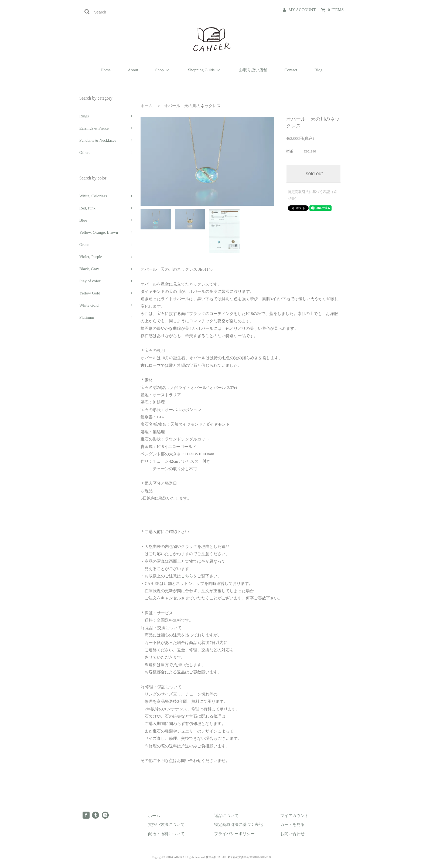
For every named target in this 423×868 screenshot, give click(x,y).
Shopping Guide (205, 70)
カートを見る (292, 824)
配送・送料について (166, 834)
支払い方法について (166, 824)
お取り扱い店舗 (253, 70)
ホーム (147, 106)
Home (106, 70)
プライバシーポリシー (234, 834)
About (133, 70)
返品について (226, 816)
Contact (291, 70)
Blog (319, 70)
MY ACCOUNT (302, 10)
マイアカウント (294, 816)
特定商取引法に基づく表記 (238, 824)
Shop (163, 70)
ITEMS (336, 10)
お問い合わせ (292, 834)
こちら (187, 576)
